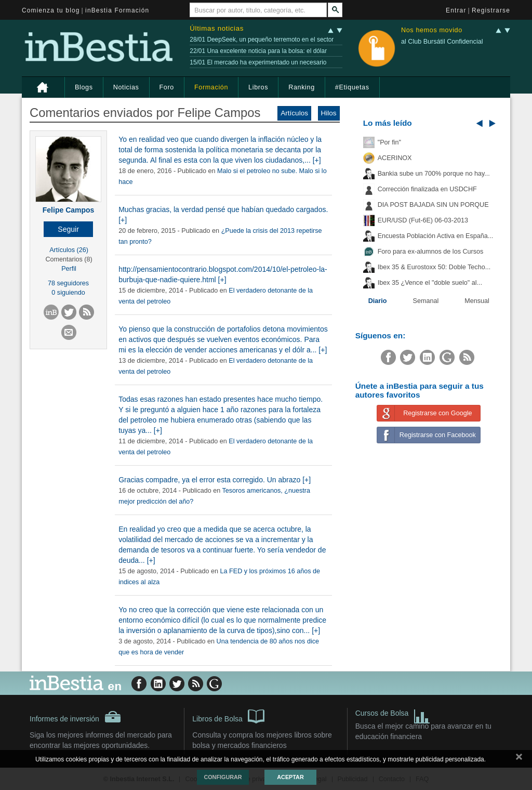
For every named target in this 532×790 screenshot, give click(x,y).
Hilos (329, 113)
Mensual (477, 301)
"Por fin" (389, 142)
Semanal (426, 301)
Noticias (126, 87)
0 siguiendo (68, 293)
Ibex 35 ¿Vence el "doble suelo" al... (430, 283)
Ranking (302, 87)
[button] (68, 229)
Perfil (69, 269)
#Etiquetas (352, 87)
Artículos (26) (69, 250)
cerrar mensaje (519, 759)
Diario (378, 301)
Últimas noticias (217, 28)
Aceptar (290, 777)
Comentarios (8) (69, 259)
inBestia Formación (117, 10)
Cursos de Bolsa (393, 714)
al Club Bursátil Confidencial (442, 42)
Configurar (223, 777)
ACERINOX (395, 158)
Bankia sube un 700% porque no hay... (434, 174)
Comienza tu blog (51, 10)
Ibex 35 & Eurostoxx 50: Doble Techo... (434, 267)
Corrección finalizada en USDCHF (427, 189)
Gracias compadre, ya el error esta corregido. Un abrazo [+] (215, 480)
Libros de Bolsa (228, 716)
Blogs (84, 87)
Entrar (456, 10)
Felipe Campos (69, 210)
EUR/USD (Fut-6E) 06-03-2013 (423, 220)
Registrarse (491, 10)
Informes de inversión (75, 717)
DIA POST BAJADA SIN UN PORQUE (433, 205)
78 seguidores (68, 283)
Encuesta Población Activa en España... (436, 236)
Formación (211, 87)
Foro (167, 87)
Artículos (294, 113)
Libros (258, 87)
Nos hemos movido (432, 30)
